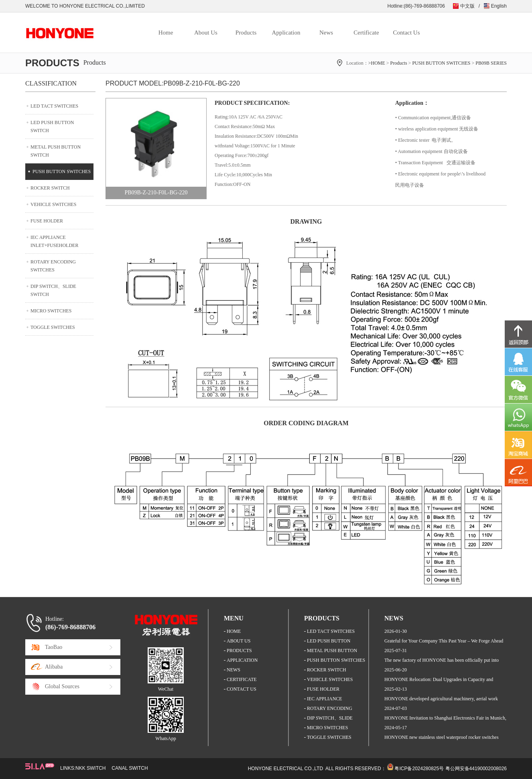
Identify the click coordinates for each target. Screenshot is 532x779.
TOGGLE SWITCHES (53, 327)
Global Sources (62, 686)
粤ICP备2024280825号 (419, 769)
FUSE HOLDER (47, 221)
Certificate (366, 33)
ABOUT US (239, 641)
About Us (206, 33)
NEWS (234, 670)
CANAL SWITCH (130, 768)
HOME (234, 631)
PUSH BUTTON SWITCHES (441, 63)
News (326, 33)
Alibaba (54, 667)
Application (286, 33)
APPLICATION (242, 660)
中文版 (467, 6)
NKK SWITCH (90, 768)
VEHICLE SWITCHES (53, 204)
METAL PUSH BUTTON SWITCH (56, 151)
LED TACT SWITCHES (54, 106)
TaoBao (54, 647)
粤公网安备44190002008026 (476, 769)
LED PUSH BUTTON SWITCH (52, 126)
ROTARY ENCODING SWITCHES (53, 266)
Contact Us (406, 33)
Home (166, 33)
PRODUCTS (239, 651)
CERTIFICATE (242, 679)
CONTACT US (242, 689)
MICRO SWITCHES (51, 311)
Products (246, 33)
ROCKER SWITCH (50, 188)
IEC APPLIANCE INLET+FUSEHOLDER (54, 241)
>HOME (377, 63)
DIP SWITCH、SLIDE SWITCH (53, 290)
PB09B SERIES (491, 63)
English (499, 6)
